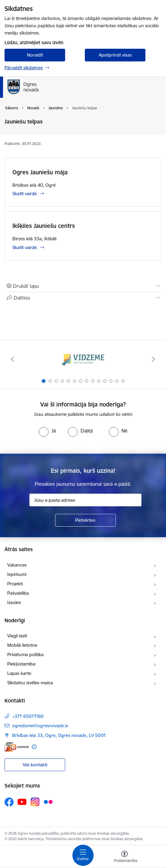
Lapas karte (19, 673)
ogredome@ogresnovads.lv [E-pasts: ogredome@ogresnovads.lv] (40, 726)
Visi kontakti (35, 765)
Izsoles (14, 602)
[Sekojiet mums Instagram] (35, 802)
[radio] (47, 431)
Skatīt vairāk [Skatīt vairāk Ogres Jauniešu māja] (25, 194)
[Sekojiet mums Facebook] (9, 802)
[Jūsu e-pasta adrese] (85, 500)
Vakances (17, 565)
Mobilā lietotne (22, 645)
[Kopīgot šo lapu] (83, 298)
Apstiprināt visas (115, 55)
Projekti (15, 584)
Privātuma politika (25, 654)
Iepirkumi (17, 574)
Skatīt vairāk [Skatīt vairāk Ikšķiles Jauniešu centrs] (25, 247)
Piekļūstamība (21, 664)
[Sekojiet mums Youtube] (22, 802)
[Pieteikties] (85, 520)
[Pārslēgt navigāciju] (83, 855)
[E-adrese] (17, 747)
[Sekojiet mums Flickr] (48, 802)
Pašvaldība (18, 593)
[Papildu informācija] (34, 747)
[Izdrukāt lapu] (83, 286)
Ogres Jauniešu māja (40, 172)
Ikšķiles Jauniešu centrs (44, 226)
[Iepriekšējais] (13, 359)
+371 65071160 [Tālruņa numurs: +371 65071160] (28, 716)
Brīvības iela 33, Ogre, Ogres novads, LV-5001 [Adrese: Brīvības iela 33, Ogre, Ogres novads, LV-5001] (59, 735)
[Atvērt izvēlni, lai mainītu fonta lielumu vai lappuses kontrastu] (125, 857)
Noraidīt (35, 55)
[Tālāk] (153, 359)
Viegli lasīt (17, 636)
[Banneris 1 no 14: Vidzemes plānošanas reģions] (83, 359)
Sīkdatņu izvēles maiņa (30, 683)
